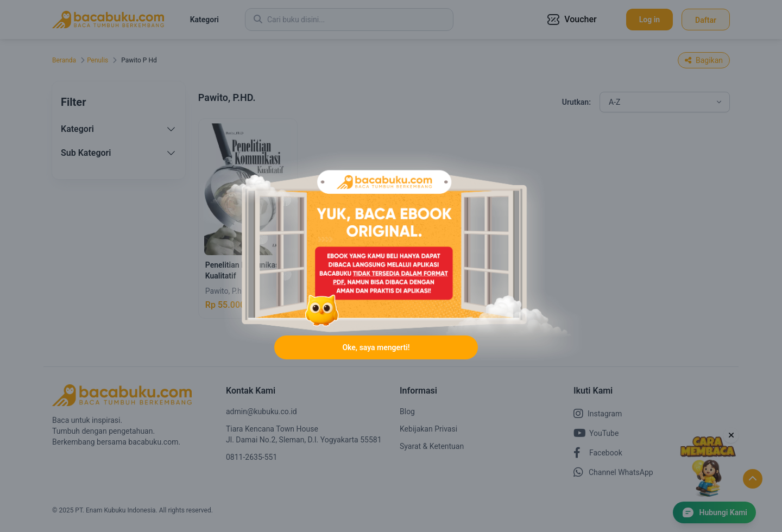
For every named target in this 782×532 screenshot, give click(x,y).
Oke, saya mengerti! (376, 347)
